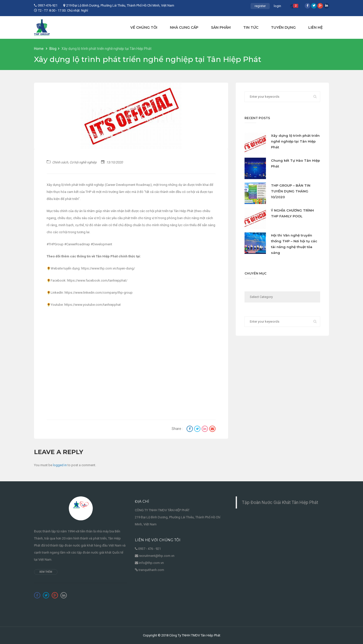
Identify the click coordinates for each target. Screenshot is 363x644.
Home (39, 49)
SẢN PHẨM (221, 27)
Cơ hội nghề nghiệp (83, 162)
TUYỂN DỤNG (283, 27)
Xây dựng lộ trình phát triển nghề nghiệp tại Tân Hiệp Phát (295, 141)
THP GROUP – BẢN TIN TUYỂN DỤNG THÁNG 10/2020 (291, 191)
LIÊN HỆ (315, 27)
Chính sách (60, 162)
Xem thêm (46, 572)
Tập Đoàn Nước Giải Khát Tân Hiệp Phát (280, 502)
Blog (53, 49)
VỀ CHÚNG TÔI (144, 27)
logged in (60, 465)
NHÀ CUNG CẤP (184, 27)
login (277, 6)
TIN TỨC (251, 27)
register (260, 6)
